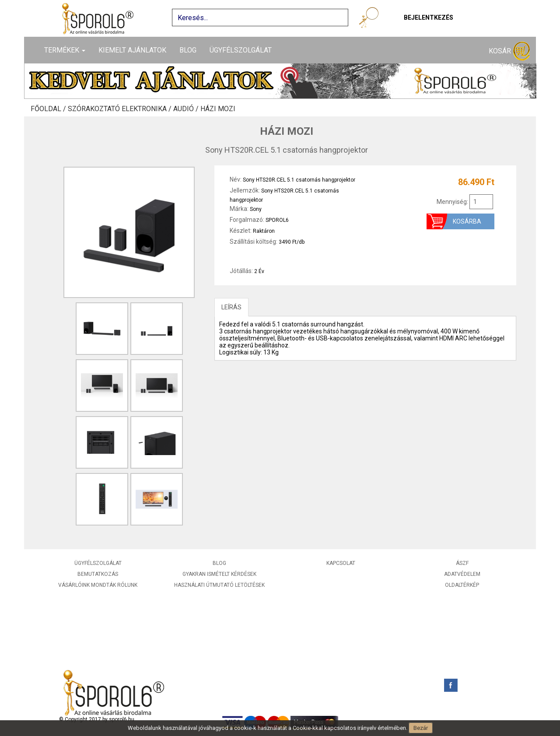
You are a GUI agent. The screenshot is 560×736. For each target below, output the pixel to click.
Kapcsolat (341, 563)
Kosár (509, 51)
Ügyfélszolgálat (241, 50)
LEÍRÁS (231, 307)
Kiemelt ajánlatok (132, 50)
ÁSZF (462, 563)
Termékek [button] (65, 50)
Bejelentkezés (429, 18)
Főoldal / (49, 109)
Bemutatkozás (98, 574)
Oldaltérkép (462, 585)
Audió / (187, 109)
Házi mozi (218, 109)
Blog (188, 50)
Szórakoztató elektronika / (121, 109)
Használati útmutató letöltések (219, 585)
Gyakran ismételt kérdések (219, 574)
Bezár (421, 728)
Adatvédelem (462, 574)
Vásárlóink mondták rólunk (98, 585)
